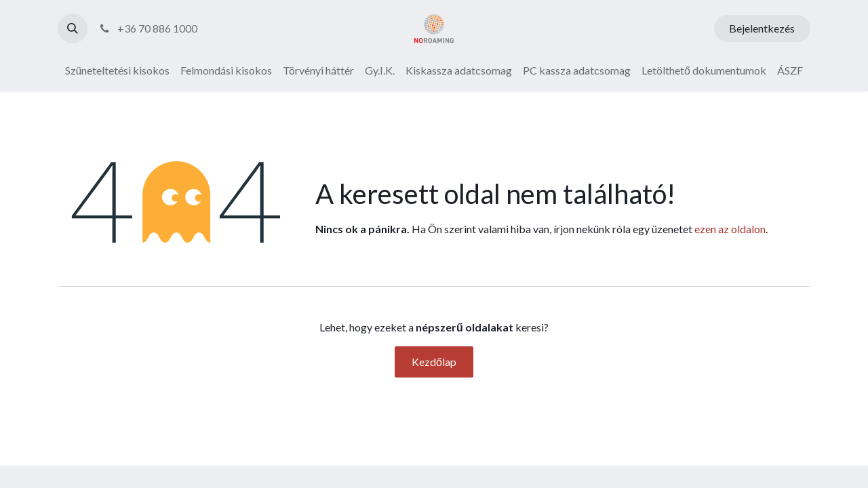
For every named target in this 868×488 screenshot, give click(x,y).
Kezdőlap (434, 362)
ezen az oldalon (730, 229)
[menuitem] (117, 70)
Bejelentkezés (762, 28)
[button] (73, 28)
